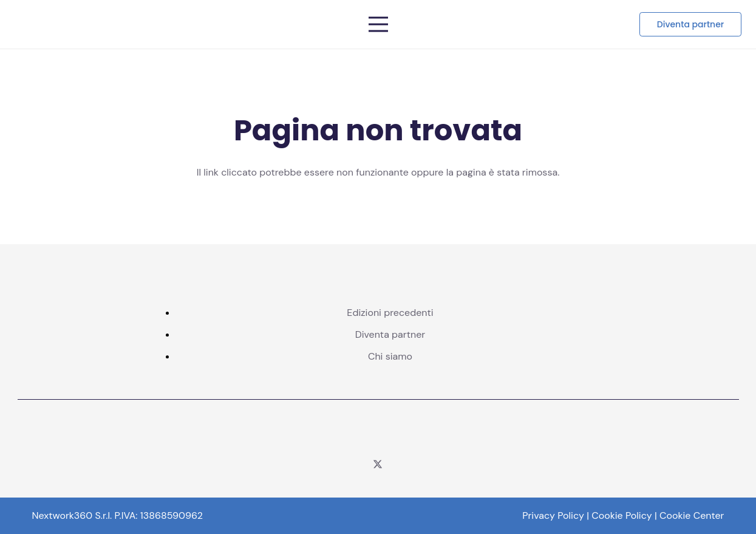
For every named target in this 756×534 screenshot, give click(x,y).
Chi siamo (390, 356)
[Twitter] (378, 464)
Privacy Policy (553, 515)
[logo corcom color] (378, 433)
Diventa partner (390, 334)
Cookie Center (692, 515)
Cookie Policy (621, 515)
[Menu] (378, 24)
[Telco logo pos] (166, 24)
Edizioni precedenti (390, 313)
